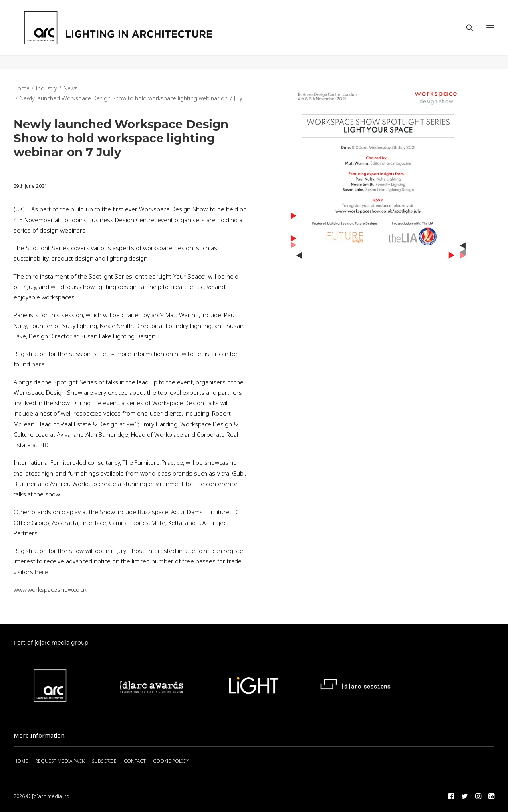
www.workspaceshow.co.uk (50, 590)
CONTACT (135, 762)
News (70, 89)
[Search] (466, 35)
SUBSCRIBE (104, 762)
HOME (21, 762)
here (38, 365)
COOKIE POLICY (171, 762)
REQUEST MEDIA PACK (60, 762)
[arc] (148, 35)
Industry (46, 89)
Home (22, 89)
